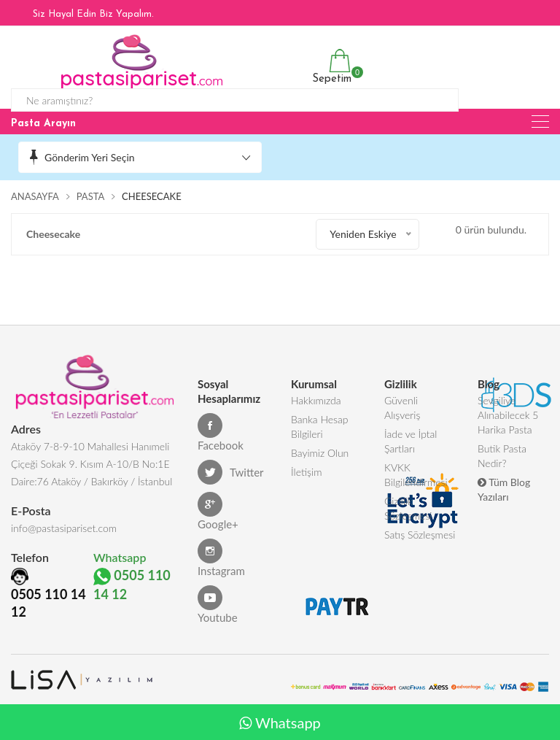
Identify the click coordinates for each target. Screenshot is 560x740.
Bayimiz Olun (320, 453)
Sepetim (330, 67)
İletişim (306, 472)
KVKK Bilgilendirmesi (416, 475)
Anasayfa (35, 196)
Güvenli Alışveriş (402, 408)
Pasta (91, 196)
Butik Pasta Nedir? (502, 456)
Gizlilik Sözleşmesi (408, 508)
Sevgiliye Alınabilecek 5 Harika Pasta (508, 415)
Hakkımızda (316, 400)
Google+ (218, 511)
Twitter (231, 472)
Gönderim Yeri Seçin (90, 157)
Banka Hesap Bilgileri (320, 427)
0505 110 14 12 (48, 603)
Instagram (221, 558)
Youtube (218, 605)
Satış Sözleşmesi (420, 535)
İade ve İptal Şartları (411, 441)
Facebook (221, 432)
